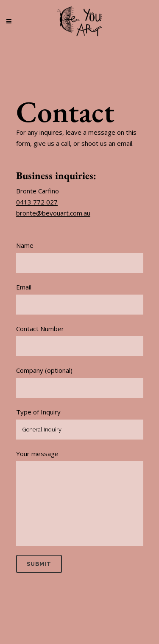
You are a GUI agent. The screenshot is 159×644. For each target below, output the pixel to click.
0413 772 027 (37, 202)
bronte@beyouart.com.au (53, 213)
